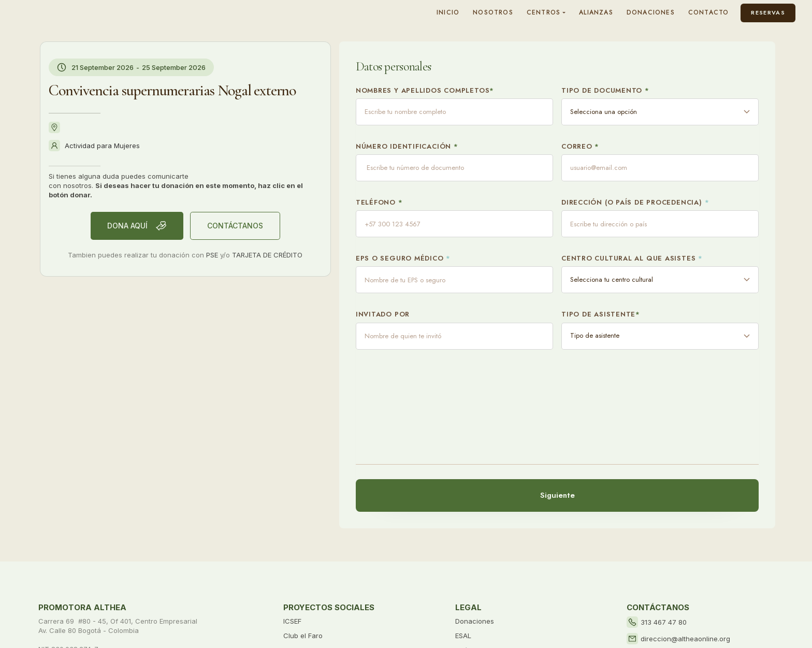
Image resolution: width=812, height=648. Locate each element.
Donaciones (475, 621)
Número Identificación (407, 147)
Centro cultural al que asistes (632, 258)
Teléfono (379, 203)
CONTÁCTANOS (235, 226)
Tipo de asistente (601, 314)
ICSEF (292, 621)
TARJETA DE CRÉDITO (267, 255)
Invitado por (383, 314)
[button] (546, 13)
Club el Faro (303, 636)
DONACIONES (651, 12)
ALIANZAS (596, 12)
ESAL (463, 636)
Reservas (768, 12)
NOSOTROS (493, 12)
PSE (212, 255)
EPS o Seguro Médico (403, 258)
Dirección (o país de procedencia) (635, 203)
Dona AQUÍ (137, 226)
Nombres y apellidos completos (425, 91)
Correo (580, 147)
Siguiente (557, 495)
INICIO (448, 12)
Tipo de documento (605, 91)
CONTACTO (709, 12)
